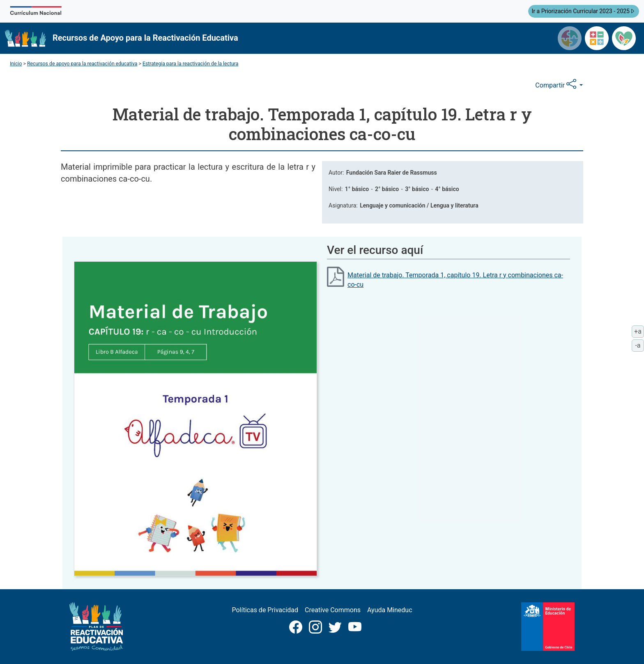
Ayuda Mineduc (390, 610)
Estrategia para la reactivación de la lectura (190, 64)
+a (639, 331)
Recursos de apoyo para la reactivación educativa (82, 64)
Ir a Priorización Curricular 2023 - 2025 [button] (584, 11)
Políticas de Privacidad (265, 610)
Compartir (557, 84)
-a (639, 345)
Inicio (16, 64)
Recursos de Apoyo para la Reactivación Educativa (145, 38)
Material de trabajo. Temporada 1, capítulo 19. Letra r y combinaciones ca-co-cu (455, 280)
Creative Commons (333, 610)
